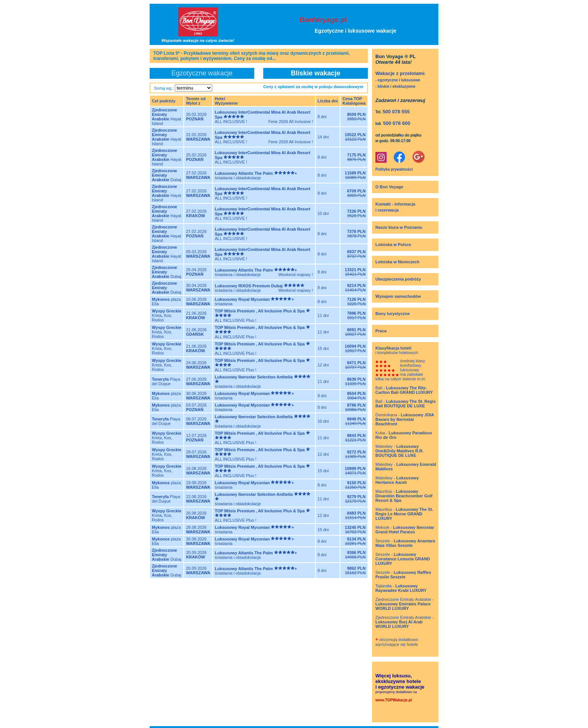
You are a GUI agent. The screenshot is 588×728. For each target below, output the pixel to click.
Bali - (404, 390)
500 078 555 (396, 112)
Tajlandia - (401, 588)
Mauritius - (404, 496)
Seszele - (405, 543)
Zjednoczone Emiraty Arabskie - (404, 604)
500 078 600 (397, 123)
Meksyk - (405, 530)
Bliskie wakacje (315, 73)
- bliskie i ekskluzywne (395, 86)
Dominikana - (405, 419)
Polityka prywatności (394, 169)
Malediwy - (399, 451)
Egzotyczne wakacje (202, 73)
